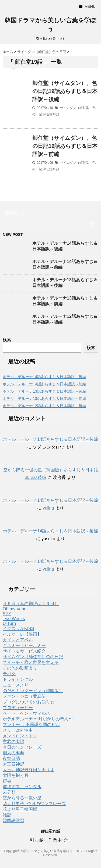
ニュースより (16, 685)
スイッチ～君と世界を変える (31, 662)
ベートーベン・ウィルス (26, 713)
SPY (7, 614)
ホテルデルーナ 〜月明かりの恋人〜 (38, 719)
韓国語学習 (13, 821)
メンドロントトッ (20, 736)
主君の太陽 (13, 741)
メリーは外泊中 (18, 730)
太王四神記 (13, 764)
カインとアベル (18, 640)
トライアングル (18, 679)
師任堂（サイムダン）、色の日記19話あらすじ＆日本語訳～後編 (65, 91)
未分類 (9, 792)
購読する (15, 213)
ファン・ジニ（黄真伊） (26, 696)
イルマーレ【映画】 (22, 634)
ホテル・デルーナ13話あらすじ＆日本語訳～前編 (44, 399)
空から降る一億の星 (22, 798)
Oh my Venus (16, 609)
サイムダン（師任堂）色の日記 (33, 657)
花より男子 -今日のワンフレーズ (34, 804)
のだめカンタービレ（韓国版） (33, 691)
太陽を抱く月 (16, 775)
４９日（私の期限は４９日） (31, 604)
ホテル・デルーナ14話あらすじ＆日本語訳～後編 (44, 377)
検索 (7, 340)
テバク (9, 674)
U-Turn (9, 623)
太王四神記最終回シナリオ (29, 770)
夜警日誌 (11, 758)
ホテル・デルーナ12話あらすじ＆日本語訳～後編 (44, 406)
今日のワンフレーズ (22, 747)
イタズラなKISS (18, 629)
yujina (48, 508)
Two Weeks (14, 619)
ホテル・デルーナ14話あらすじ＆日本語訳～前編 (44, 384)
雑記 (7, 815)
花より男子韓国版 (20, 809)
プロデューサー (18, 708)
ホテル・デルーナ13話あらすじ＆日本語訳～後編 (44, 391)
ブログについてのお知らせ (29, 702)
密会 (7, 781)
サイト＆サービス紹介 (24, 651)
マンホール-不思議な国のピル (31, 725)
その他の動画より (20, 668)
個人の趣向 (13, 753)
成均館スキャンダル (22, 787)
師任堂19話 (51, 114)
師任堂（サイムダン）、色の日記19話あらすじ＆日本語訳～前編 (65, 146)
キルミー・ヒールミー (24, 645)
